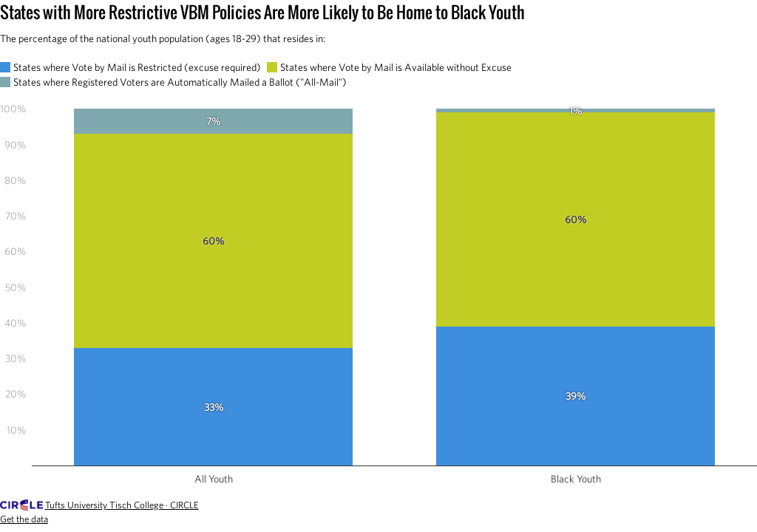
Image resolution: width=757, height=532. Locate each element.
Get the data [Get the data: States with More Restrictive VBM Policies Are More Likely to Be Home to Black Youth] (24, 519)
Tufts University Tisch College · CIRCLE (122, 505)
